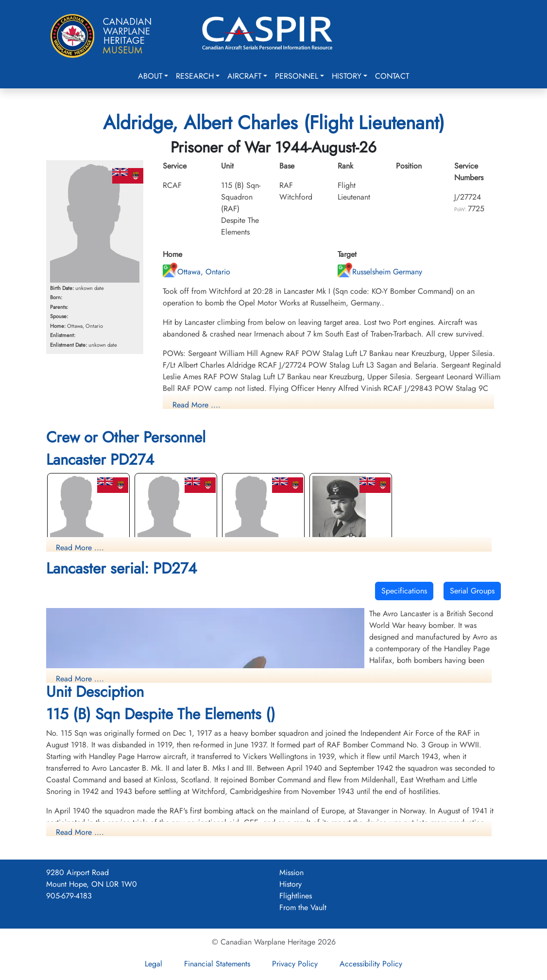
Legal (154, 964)
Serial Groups (472, 591)
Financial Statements (217, 964)
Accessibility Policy (371, 964)
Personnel (297, 76)
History (347, 76)
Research (195, 76)
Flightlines (296, 896)
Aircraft (244, 76)
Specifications (404, 591)
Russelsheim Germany (380, 272)
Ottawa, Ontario (197, 272)
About (150, 76)
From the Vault (303, 907)
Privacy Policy (295, 964)
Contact (392, 76)
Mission (291, 872)
